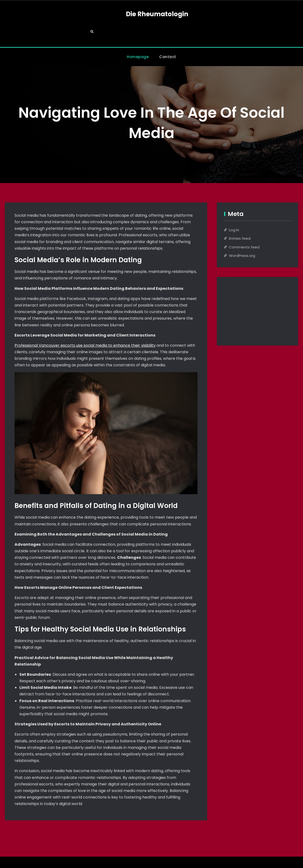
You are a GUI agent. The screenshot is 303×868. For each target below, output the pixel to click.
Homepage (138, 40)
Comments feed (244, 231)
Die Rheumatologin (151, 14)
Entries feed (240, 222)
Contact (168, 40)
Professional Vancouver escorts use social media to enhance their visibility (85, 329)
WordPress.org (242, 239)
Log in (234, 213)
